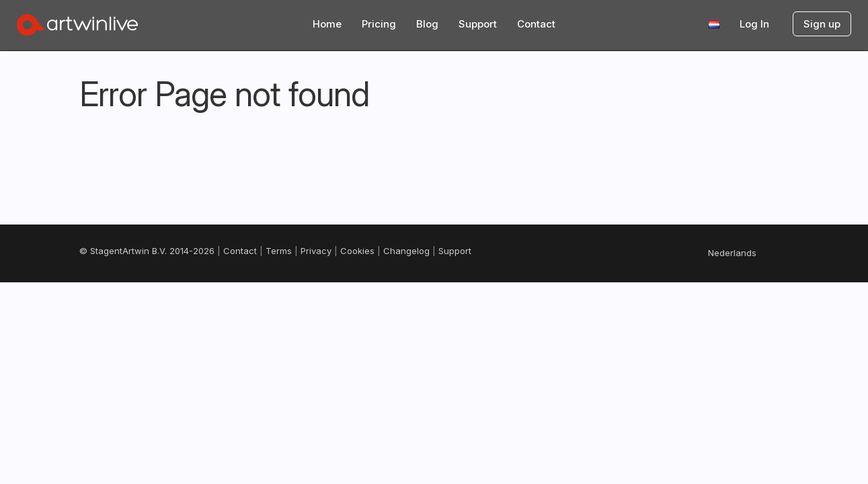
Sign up (822, 24)
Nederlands (732, 253)
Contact (536, 24)
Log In (754, 24)
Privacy (316, 251)
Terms (279, 251)
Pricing (379, 24)
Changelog (406, 251)
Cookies (357, 251)
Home (327, 24)
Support (478, 24)
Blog (427, 24)
